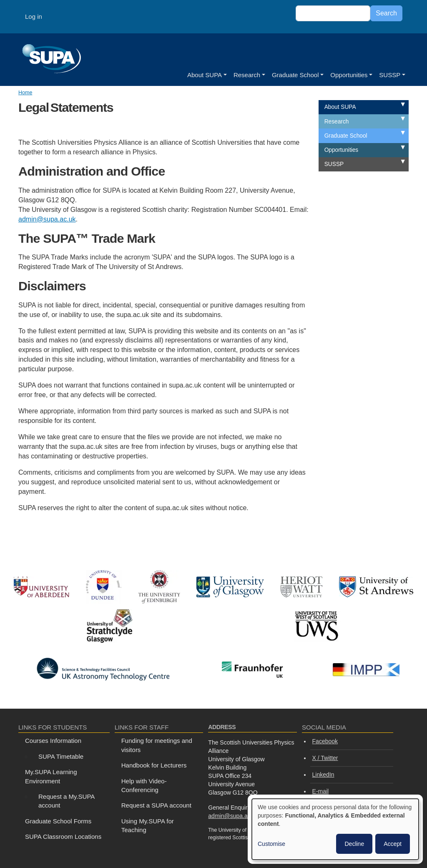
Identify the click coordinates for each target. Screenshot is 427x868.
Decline (354, 844)
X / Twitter (325, 758)
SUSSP (390, 75)
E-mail (321, 791)
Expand (393, 105)
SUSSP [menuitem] (334, 164)
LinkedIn (323, 775)
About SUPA (205, 75)
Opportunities (349, 75)
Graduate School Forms (58, 821)
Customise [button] (271, 844)
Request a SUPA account (156, 805)
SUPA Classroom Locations (63, 837)
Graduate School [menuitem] (346, 136)
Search (386, 13)
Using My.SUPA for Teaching (148, 825)
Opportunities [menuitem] (342, 150)
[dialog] (335, 829)
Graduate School (295, 75)
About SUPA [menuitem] (340, 107)
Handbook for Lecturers (154, 765)
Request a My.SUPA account (67, 801)
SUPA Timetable (61, 756)
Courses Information (53, 741)
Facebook (325, 741)
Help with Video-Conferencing (144, 785)
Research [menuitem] (337, 122)
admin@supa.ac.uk (47, 219)
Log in (34, 16)
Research (247, 75)
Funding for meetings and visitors (157, 745)
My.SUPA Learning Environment (51, 776)
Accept (393, 844)
